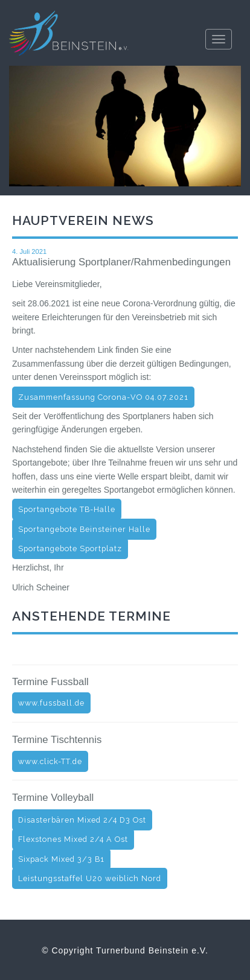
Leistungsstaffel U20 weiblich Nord (90, 878)
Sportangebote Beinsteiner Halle (84, 529)
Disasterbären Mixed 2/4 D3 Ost (82, 820)
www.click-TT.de (50, 761)
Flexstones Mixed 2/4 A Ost (73, 839)
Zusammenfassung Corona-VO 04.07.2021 (103, 397)
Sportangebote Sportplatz (70, 548)
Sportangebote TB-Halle (67, 509)
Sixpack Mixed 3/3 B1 (61, 859)
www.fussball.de (51, 703)
